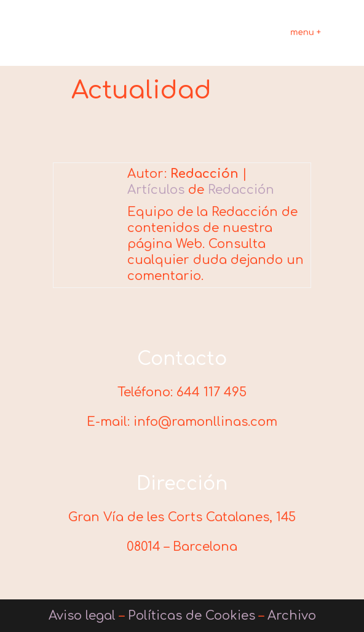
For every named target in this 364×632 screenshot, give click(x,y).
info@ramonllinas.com (205, 422)
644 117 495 (212, 392)
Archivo (292, 616)
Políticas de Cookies (192, 616)
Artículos (156, 190)
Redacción (241, 190)
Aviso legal (82, 616)
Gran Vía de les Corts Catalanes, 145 (182, 517)
